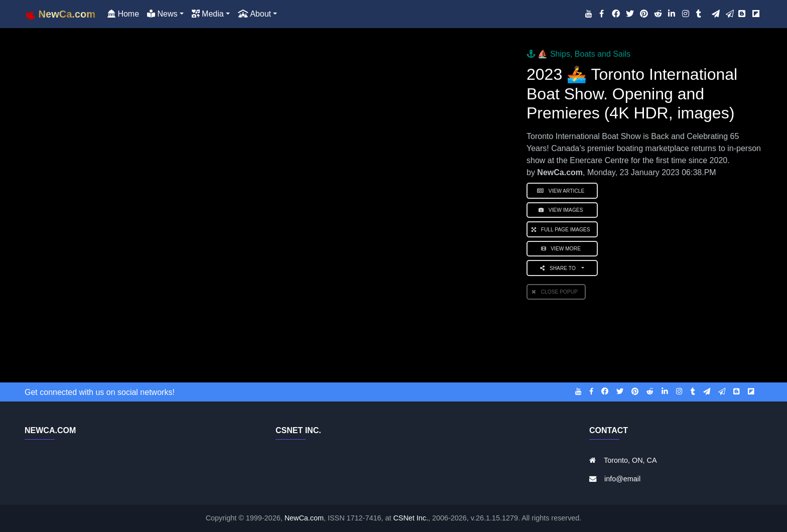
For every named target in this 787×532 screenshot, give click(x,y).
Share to (560, 268)
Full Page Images (562, 230)
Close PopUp (556, 292)
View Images (562, 210)
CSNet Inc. (411, 518)
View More (562, 249)
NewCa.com (304, 518)
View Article (562, 191)
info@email (622, 479)
